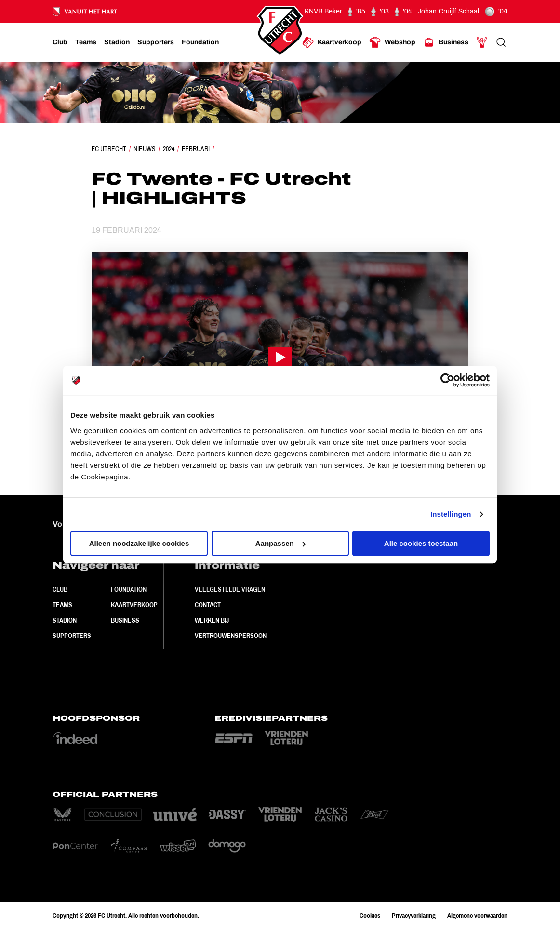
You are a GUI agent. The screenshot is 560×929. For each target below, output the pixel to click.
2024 (169, 149)
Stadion (65, 620)
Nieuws (145, 149)
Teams (62, 605)
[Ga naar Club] (60, 42)
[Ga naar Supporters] (156, 42)
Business (125, 620)
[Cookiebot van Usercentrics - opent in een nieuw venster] (447, 380)
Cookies (370, 916)
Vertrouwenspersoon (231, 636)
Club (60, 589)
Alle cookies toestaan (421, 543)
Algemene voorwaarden (477, 916)
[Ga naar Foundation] (200, 42)
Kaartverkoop (134, 605)
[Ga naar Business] (446, 42)
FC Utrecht (109, 149)
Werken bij (212, 620)
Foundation (129, 589)
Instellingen (451, 514)
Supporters (72, 636)
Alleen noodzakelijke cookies (139, 543)
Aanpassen (280, 543)
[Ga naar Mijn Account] (482, 42)
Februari (196, 149)
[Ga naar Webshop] (392, 42)
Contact (208, 605)
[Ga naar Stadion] (117, 42)
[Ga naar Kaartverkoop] (332, 42)
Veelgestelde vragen (230, 589)
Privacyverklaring (414, 916)
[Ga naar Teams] (86, 42)
